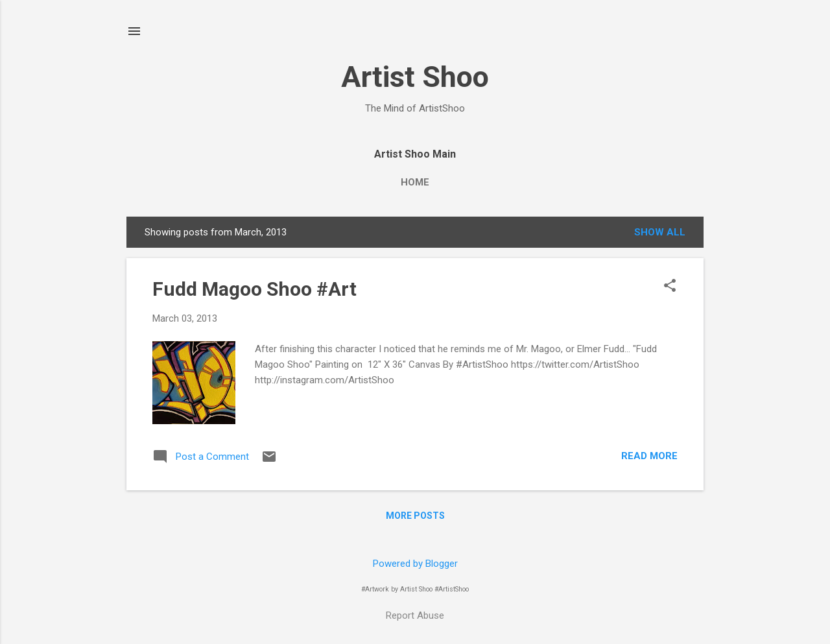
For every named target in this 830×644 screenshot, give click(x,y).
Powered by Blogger (415, 564)
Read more (649, 456)
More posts (415, 516)
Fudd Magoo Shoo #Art (255, 289)
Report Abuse (415, 615)
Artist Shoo (415, 77)
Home (415, 182)
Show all (660, 232)
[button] (670, 287)
